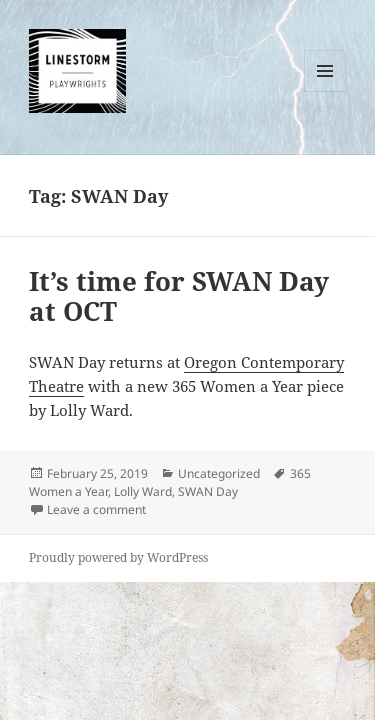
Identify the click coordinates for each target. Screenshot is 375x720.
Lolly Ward (143, 491)
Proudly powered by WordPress (118, 557)
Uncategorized (219, 473)
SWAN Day (208, 491)
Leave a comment (96, 509)
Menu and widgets (325, 91)
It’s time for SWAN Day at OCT (179, 296)
